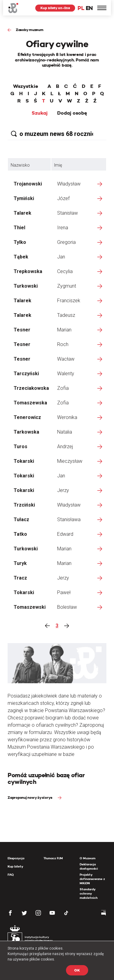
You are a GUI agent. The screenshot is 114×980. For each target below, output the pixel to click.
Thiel (19, 228)
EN (89, 8)
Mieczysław (70, 461)
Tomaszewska (30, 403)
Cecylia (65, 271)
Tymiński (24, 198)
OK (77, 970)
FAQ (11, 875)
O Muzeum (88, 858)
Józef (63, 198)
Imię (58, 165)
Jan (61, 257)
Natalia (65, 432)
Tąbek (21, 257)
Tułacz (21, 519)
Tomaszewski (30, 607)
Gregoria (66, 242)
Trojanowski (28, 184)
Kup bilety (15, 866)
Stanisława (69, 519)
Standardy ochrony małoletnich (89, 893)
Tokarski (24, 461)
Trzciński (24, 505)
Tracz (20, 578)
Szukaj (40, 113)
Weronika (67, 417)
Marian (64, 330)
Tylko (20, 242)
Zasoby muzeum (30, 30)
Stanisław (67, 213)
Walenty (66, 374)
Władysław (69, 184)
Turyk (20, 563)
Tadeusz (66, 315)
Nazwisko (20, 165)
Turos (21, 447)
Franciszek (69, 301)
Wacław (66, 359)
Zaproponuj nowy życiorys (30, 797)
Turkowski (26, 286)
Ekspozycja (16, 858)
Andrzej (65, 447)
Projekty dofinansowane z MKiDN (92, 879)
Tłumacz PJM (53, 858)
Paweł (64, 592)
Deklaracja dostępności (89, 866)
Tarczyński (26, 374)
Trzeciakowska (31, 388)
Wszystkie (26, 86)
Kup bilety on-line (55, 8)
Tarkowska (26, 432)
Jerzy (63, 490)
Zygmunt (67, 286)
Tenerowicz (27, 417)
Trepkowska (28, 271)
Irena (63, 228)
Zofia (63, 388)
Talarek (22, 213)
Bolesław (67, 607)
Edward (65, 534)
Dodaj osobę (72, 113)
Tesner (22, 330)
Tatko (20, 534)
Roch (63, 344)
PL (81, 8)
